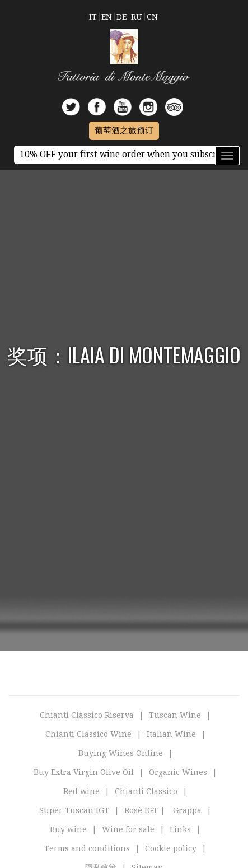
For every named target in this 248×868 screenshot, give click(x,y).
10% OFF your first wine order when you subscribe (124, 155)
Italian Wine (171, 734)
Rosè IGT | (145, 810)
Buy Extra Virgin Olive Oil (84, 772)
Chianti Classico (146, 791)
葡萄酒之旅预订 (124, 130)
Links (180, 829)
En (107, 17)
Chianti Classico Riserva (87, 715)
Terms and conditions (87, 848)
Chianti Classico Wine (88, 734)
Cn (152, 17)
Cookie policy (171, 848)
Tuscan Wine (175, 715)
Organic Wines (178, 772)
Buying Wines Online (121, 753)
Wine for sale (128, 829)
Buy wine (68, 829)
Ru (137, 17)
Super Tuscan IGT (74, 810)
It (93, 17)
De (121, 17)
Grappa (187, 810)
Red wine (81, 791)
